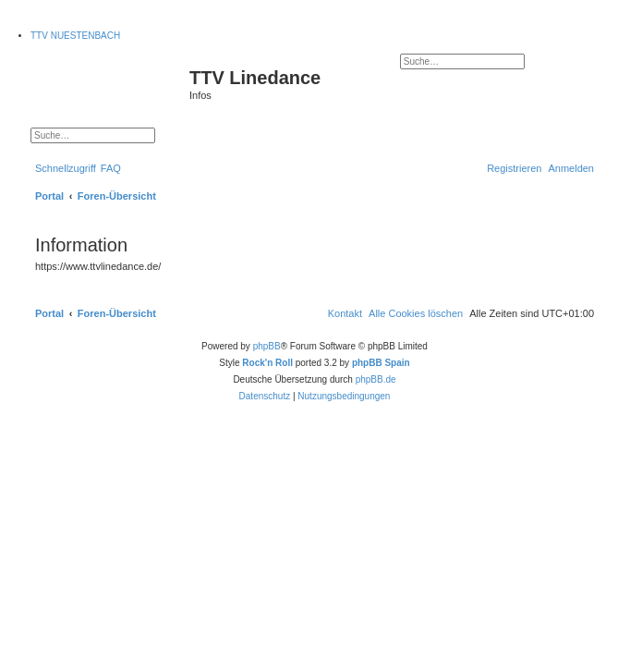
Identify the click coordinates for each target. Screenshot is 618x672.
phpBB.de (376, 379)
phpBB (267, 346)
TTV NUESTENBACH (75, 36)
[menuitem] (111, 168)
